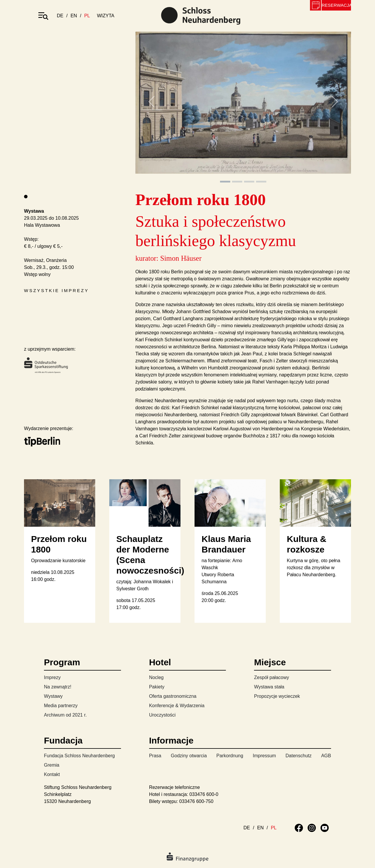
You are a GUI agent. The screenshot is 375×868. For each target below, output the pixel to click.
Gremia (52, 765)
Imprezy (52, 677)
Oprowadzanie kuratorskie (58, 561)
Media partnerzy (61, 706)
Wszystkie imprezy (56, 290)
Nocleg (156, 677)
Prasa (155, 756)
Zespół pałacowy (271, 677)
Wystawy (53, 696)
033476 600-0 (204, 794)
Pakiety (157, 687)
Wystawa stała (269, 687)
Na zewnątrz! (58, 687)
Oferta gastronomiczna (173, 696)
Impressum (264, 756)
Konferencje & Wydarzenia (177, 706)
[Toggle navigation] (43, 16)
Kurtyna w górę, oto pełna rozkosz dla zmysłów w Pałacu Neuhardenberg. (313, 568)
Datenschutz (299, 756)
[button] (151, 108)
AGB (326, 756)
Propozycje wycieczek (277, 696)
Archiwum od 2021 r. (65, 715)
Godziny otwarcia (189, 756)
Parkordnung (230, 756)
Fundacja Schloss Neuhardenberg (79, 756)
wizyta (106, 16)
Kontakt (52, 774)
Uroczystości (162, 715)
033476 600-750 (196, 801)
